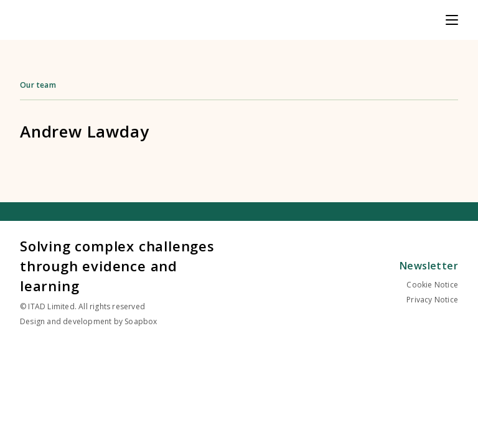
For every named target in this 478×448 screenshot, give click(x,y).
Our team (38, 85)
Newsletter (429, 266)
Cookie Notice (432, 285)
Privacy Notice (432, 300)
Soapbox (141, 321)
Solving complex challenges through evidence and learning (117, 266)
